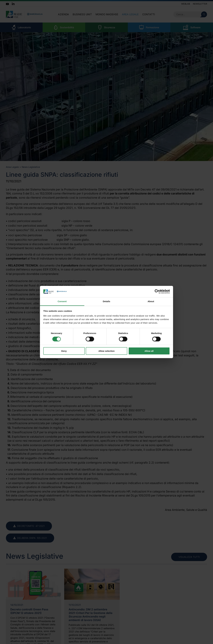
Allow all (149, 351)
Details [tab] (106, 301)
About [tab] (151, 301)
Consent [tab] (62, 301)
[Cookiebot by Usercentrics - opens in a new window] (157, 291)
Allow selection (106, 351)
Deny (64, 351)
